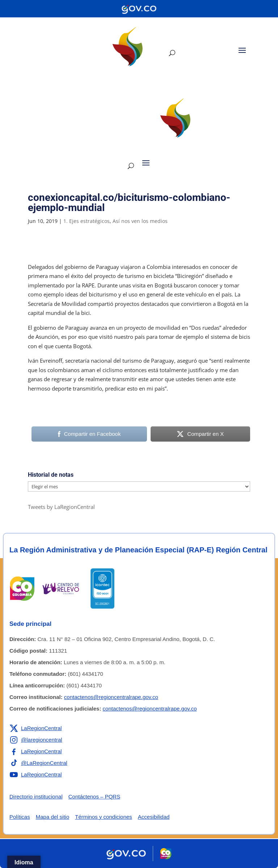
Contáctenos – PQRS (94, 797)
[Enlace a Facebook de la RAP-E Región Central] (36, 751)
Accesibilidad (154, 817)
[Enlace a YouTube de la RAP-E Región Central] (36, 775)
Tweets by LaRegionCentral (61, 507)
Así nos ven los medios (140, 221)
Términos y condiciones (104, 817)
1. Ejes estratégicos (87, 221)
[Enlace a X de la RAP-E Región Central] (36, 728)
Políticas (20, 817)
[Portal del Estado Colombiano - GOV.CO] (139, 9)
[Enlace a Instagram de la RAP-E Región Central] (36, 740)
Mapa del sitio (53, 817)
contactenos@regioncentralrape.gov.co (111, 697)
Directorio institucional (36, 797)
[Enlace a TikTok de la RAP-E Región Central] (38, 763)
